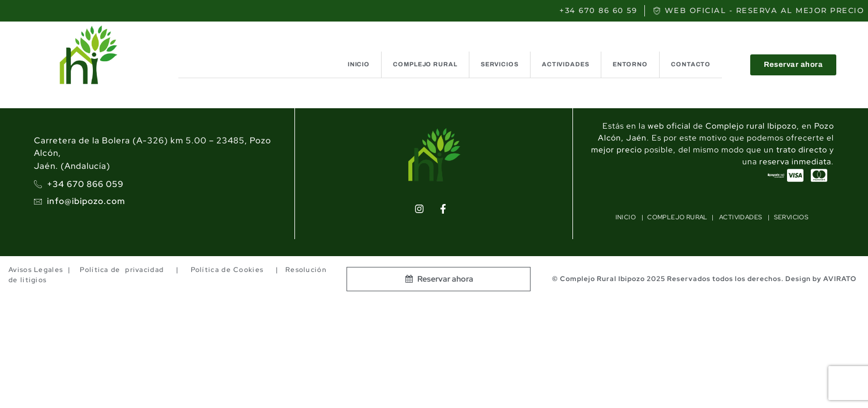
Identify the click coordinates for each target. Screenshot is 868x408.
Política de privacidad (122, 270)
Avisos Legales (36, 270)
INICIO (359, 64)
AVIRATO (840, 279)
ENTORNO (630, 64)
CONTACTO (691, 64)
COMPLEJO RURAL (425, 64)
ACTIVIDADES (566, 64)
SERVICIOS (500, 64)
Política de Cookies (227, 270)
